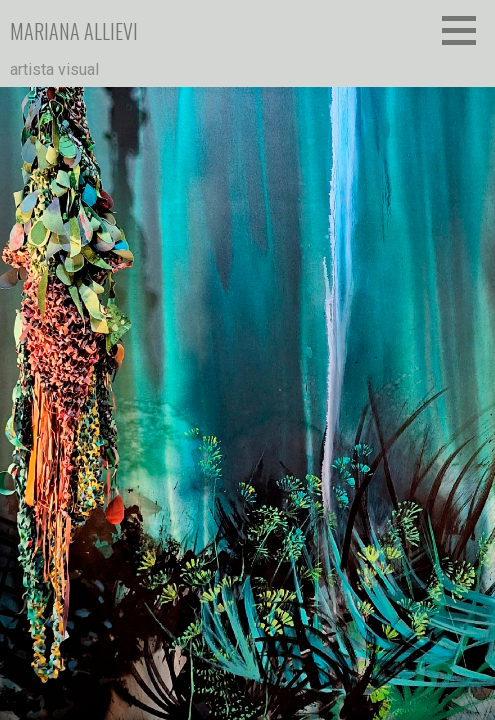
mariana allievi (74, 31)
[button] (466, 30)
